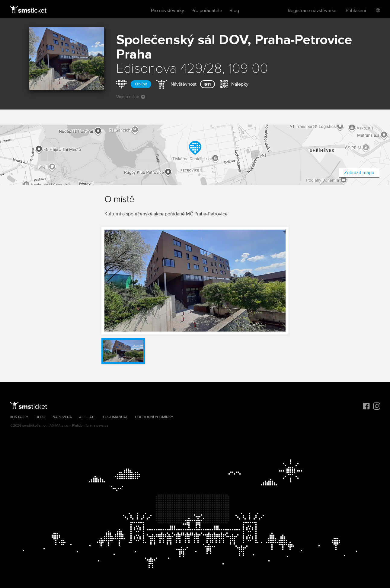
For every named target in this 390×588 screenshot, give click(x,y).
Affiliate (87, 417)
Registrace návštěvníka (312, 11)
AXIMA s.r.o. (59, 426)
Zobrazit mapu (359, 173)
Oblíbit (141, 84)
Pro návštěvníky (168, 11)
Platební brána (84, 426)
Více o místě (131, 97)
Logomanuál (115, 417)
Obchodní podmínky (154, 417)
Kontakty (19, 417)
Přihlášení (356, 11)
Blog (234, 11)
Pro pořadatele (207, 11)
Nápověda (62, 417)
